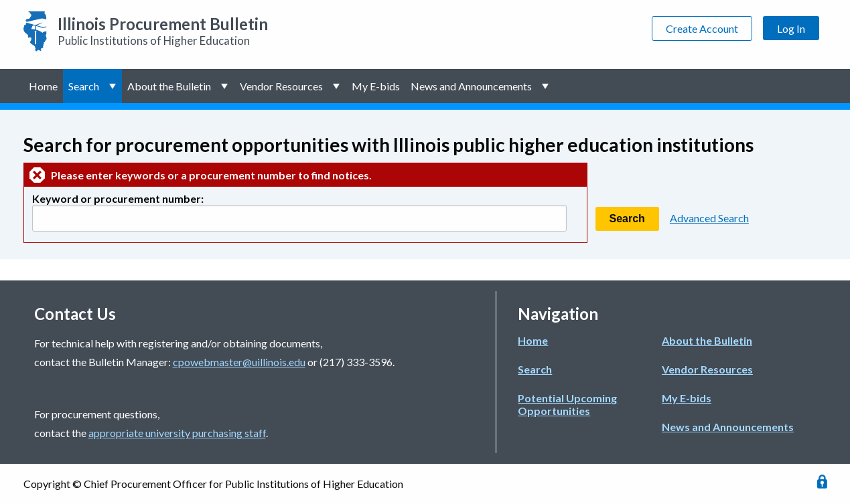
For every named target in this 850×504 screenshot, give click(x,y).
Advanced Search (709, 218)
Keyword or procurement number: (118, 198)
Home (43, 86)
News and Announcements (471, 86)
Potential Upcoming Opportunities (567, 404)
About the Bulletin (169, 86)
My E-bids (376, 86)
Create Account (702, 28)
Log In (791, 28)
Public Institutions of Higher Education (163, 31)
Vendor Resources (281, 86)
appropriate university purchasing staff (177, 433)
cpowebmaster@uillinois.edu (239, 362)
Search (84, 86)
